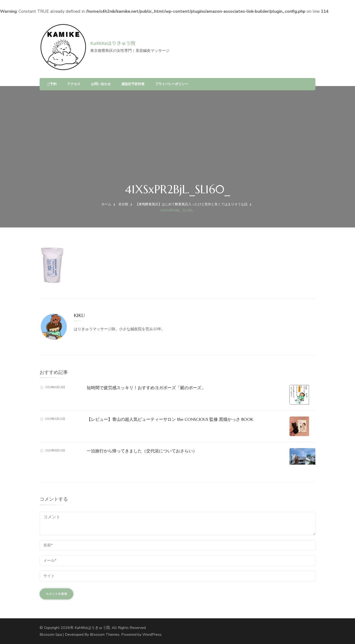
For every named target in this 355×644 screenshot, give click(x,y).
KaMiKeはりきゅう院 (113, 43)
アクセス (74, 84)
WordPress (152, 635)
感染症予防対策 (133, 84)
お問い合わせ (101, 84)
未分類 (123, 204)
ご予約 (52, 84)
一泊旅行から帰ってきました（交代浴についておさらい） (142, 451)
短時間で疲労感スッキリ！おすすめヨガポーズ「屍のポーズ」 (146, 388)
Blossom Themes (105, 635)
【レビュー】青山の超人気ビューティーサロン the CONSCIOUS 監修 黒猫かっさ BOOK (170, 419)
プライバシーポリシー (172, 84)
